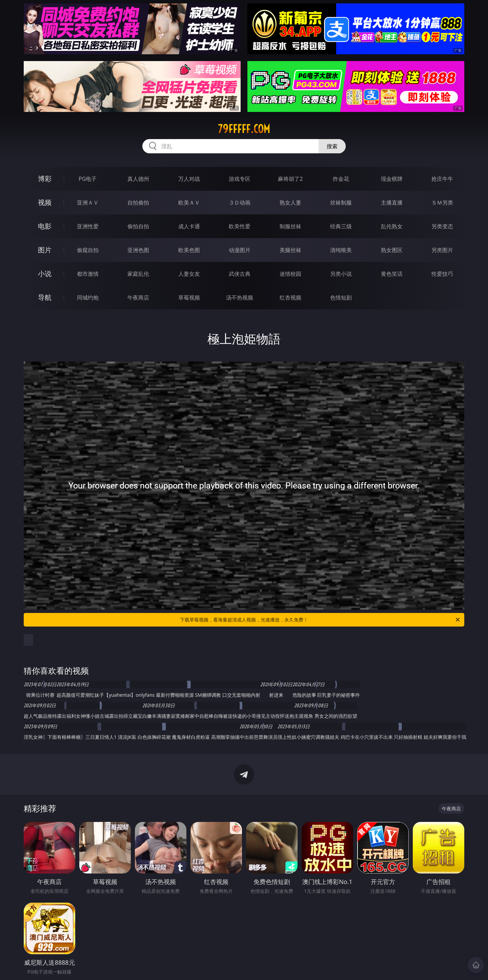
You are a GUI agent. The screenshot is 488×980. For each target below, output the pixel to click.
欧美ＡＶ (189, 203)
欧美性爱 (240, 226)
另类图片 (442, 250)
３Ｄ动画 (240, 203)
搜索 (332, 146)
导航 (45, 297)
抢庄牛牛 (442, 179)
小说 (45, 274)
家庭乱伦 (138, 274)
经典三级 (341, 226)
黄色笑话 (392, 274)
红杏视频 (290, 297)
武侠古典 (240, 274)
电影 (45, 226)
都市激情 (88, 274)
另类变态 (442, 226)
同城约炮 (88, 297)
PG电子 (88, 179)
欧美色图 (189, 250)
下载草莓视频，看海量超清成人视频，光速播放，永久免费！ (320, 620)
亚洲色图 (138, 250)
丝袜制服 (341, 203)
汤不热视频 (240, 297)
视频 (45, 202)
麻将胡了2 (290, 179)
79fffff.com (244, 129)
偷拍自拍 (138, 226)
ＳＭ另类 (442, 203)
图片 (45, 250)
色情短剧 (341, 297)
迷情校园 (290, 274)
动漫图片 (240, 250)
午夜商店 (138, 297)
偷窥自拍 (88, 250)
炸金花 (341, 179)
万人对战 (189, 179)
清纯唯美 (341, 250)
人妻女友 (189, 274)
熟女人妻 (290, 203)
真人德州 (138, 179)
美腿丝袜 (290, 250)
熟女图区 (392, 250)
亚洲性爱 (88, 226)
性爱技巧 (442, 274)
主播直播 (392, 203)
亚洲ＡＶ (88, 203)
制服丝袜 (290, 226)
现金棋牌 (392, 179)
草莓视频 (189, 297)
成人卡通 (189, 226)
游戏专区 (240, 179)
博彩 (45, 179)
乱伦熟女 (392, 226)
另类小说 (341, 274)
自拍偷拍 (138, 203)
